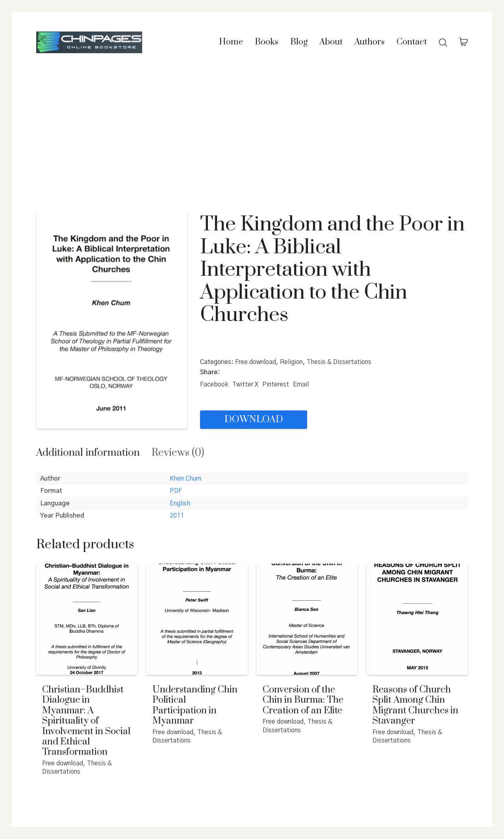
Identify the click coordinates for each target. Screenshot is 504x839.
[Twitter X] (245, 385)
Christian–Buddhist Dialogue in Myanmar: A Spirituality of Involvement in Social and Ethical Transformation (86, 721)
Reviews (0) (178, 453)
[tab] (88, 453)
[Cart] (463, 43)
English (180, 503)
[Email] (301, 385)
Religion (291, 362)
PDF (176, 491)
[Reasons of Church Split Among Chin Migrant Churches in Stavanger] (417, 619)
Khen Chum (185, 479)
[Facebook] (214, 385)
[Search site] (443, 43)
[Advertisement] (252, 136)
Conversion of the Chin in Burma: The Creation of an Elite (303, 700)
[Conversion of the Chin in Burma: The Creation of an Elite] (307, 619)
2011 (177, 516)
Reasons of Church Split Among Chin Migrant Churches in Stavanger (415, 705)
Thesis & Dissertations (339, 362)
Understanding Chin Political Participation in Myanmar (195, 705)
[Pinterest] (276, 385)
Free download (256, 362)
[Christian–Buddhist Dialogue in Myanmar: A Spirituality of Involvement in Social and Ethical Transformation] (87, 619)
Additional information (88, 453)
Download (254, 419)
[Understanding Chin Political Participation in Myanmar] (197, 619)
